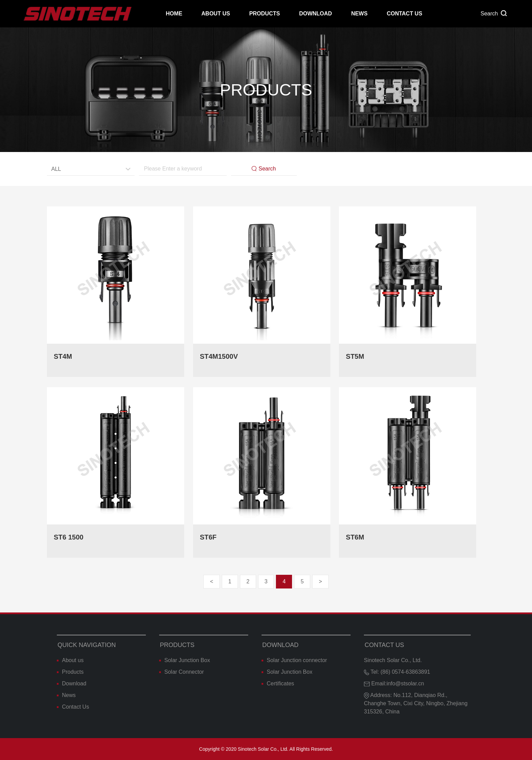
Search (264, 169)
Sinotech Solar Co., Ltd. (393, 660)
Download (316, 14)
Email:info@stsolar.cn (394, 683)
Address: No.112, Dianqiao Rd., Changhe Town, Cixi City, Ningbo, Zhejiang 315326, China (416, 703)
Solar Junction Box (185, 660)
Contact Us (405, 14)
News (359, 14)
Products (265, 14)
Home (174, 14)
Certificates (278, 683)
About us (216, 14)
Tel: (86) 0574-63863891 (397, 672)
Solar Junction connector (294, 660)
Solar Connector (182, 672)
